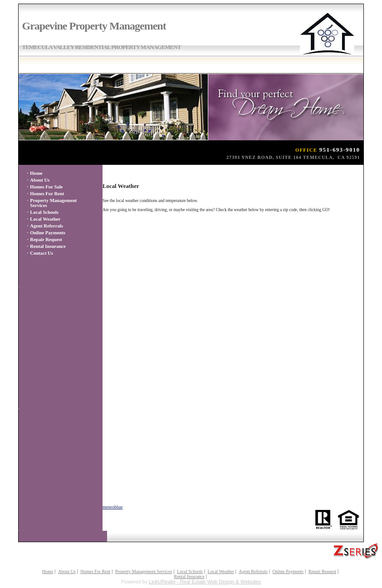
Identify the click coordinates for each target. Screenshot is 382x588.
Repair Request (46, 240)
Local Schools (44, 212)
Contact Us (42, 253)
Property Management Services (144, 571)
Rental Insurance (48, 246)
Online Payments (48, 233)
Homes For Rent (47, 194)
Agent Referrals (47, 226)
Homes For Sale (46, 187)
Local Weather (45, 219)
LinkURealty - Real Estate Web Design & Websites (205, 582)
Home (36, 173)
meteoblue (113, 507)
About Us (40, 180)
